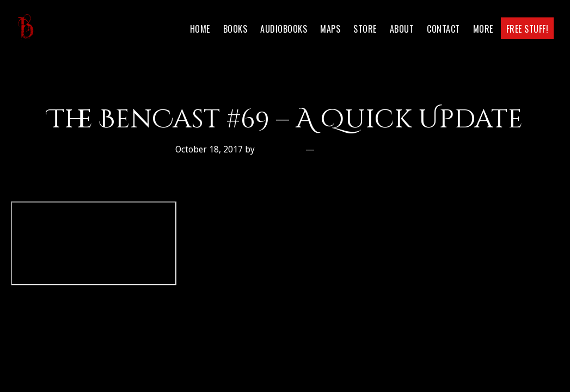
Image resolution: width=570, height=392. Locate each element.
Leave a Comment (356, 149)
